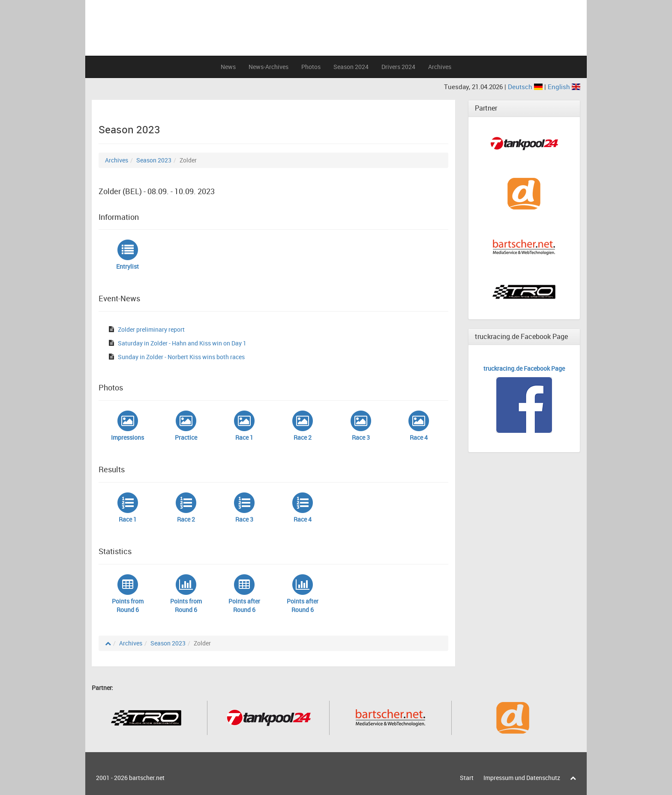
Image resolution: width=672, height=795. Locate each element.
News (228, 67)
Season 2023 (154, 160)
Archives (440, 67)
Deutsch (526, 87)
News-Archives (268, 67)
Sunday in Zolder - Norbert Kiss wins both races (181, 357)
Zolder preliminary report (151, 329)
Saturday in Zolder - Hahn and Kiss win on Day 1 (182, 343)
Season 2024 (351, 67)
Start (467, 778)
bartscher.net (147, 778)
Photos (311, 67)
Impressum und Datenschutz (522, 778)
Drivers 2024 (398, 67)
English (564, 87)
